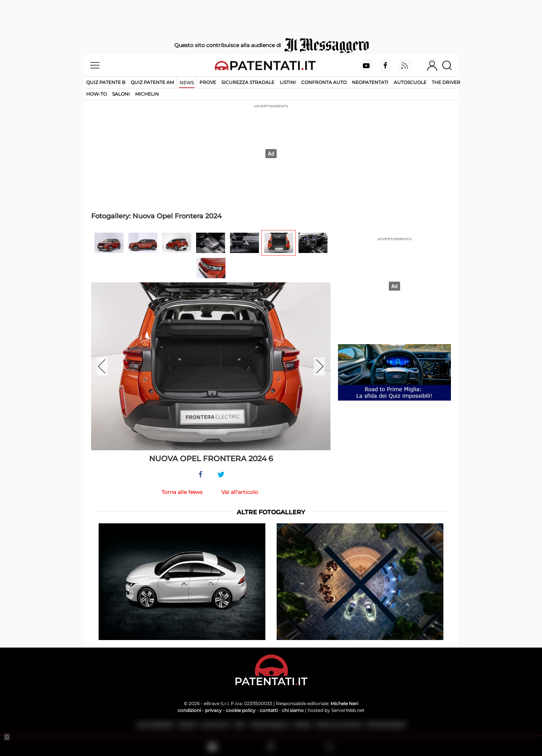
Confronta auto (324, 82)
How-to (97, 94)
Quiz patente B (106, 82)
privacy (213, 710)
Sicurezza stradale (248, 82)
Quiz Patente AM (152, 82)
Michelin (147, 94)
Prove (208, 82)
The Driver (446, 82)
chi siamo (293, 710)
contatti (269, 710)
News (187, 83)
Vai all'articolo (240, 492)
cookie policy (241, 710)
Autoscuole (410, 82)
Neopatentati (370, 82)
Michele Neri (344, 703)
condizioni (189, 710)
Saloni (121, 94)
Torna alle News (182, 492)
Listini (288, 82)
